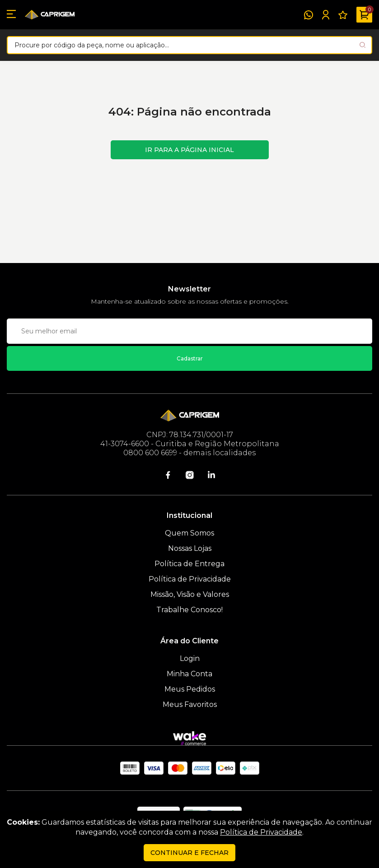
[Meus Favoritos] (343, 15)
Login (190, 658)
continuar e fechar (189, 853)
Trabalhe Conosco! (189, 610)
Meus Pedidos (190, 689)
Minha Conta (189, 674)
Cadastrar (190, 358)
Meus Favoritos (190, 704)
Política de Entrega (189, 564)
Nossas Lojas (190, 548)
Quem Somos (189, 533)
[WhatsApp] (309, 15)
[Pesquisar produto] (363, 45)
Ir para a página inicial (189, 150)
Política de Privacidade (190, 579)
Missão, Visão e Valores (190, 594)
